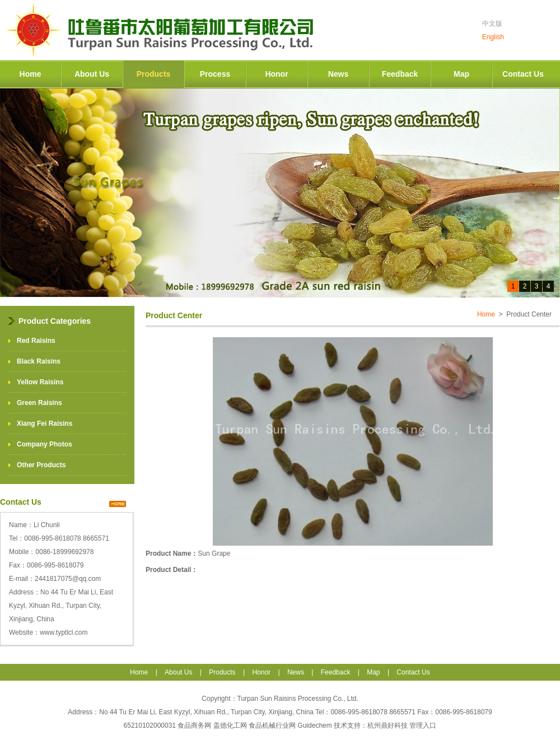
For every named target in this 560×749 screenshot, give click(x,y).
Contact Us (523, 74)
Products (154, 74)
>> (118, 504)
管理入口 (423, 725)
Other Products (41, 465)
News (339, 74)
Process (215, 74)
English (493, 37)
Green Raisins (39, 403)
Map (461, 74)
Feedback (400, 74)
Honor (276, 74)
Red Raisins (36, 341)
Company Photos (45, 444)
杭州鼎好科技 (388, 725)
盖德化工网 (230, 725)
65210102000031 (151, 725)
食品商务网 (194, 725)
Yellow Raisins (40, 382)
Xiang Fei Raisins (45, 424)
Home (31, 74)
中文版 (492, 24)
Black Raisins (39, 361)
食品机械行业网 (272, 725)
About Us (92, 74)
